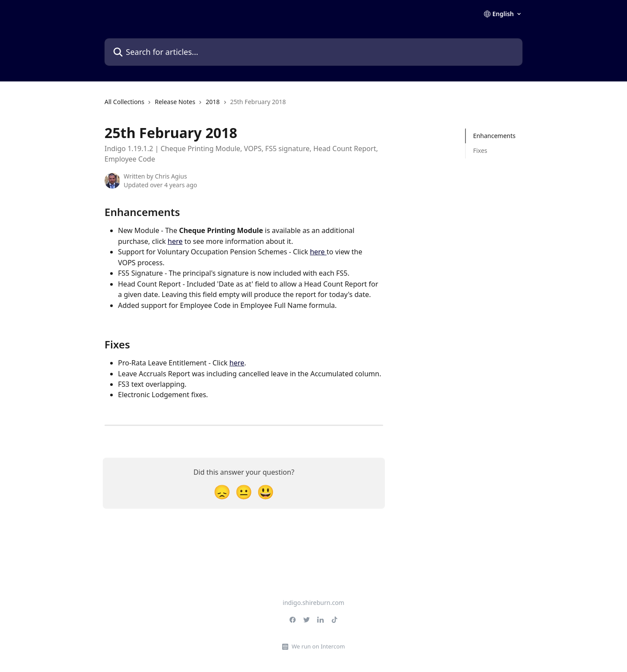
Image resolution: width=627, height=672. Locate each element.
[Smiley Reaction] (266, 491)
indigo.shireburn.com (313, 603)
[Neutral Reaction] (244, 491)
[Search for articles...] (313, 52)
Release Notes (175, 102)
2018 (212, 102)
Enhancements (494, 136)
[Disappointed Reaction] (222, 491)
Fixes (480, 150)
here (175, 241)
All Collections (124, 102)
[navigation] (195, 105)
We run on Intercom (318, 646)
